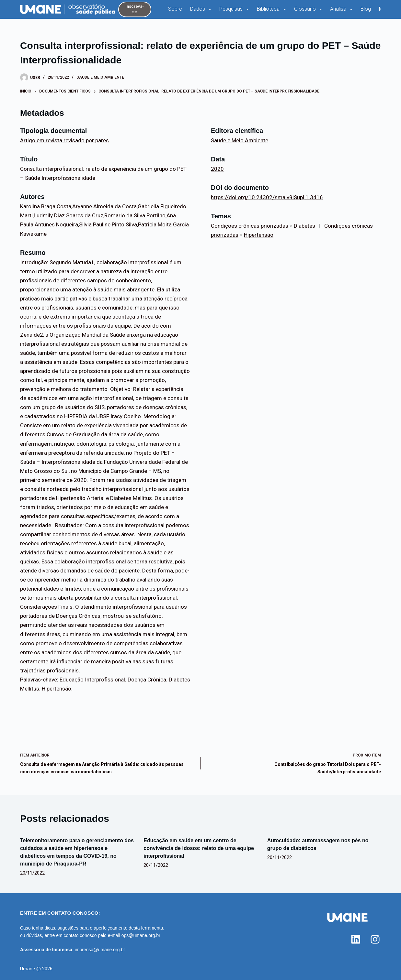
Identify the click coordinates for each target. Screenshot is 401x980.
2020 (217, 169)
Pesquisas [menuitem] (235, 9)
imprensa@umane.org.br (100, 950)
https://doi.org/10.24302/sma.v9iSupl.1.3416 (267, 197)
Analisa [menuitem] (343, 9)
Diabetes (304, 226)
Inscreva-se (135, 9)
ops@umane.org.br (141, 935)
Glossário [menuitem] (309, 9)
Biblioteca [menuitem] (273, 9)
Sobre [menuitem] (175, 9)
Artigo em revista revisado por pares (64, 140)
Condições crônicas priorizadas (250, 226)
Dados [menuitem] (202, 9)
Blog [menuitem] (366, 9)
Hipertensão (259, 235)
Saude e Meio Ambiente (100, 77)
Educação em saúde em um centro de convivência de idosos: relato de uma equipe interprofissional (199, 848)
